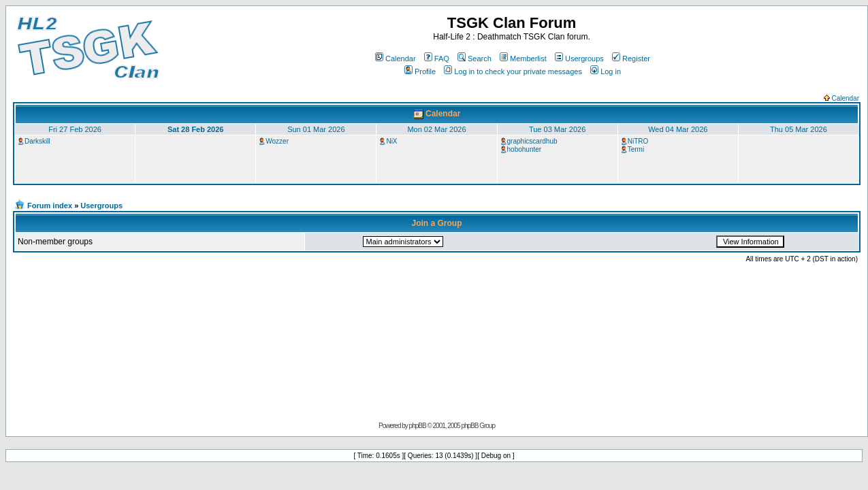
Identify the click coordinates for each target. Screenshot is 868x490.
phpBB (418, 426)
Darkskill (37, 141)
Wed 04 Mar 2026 (678, 129)
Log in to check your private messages (513, 71)
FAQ (437, 59)
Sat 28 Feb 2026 (196, 129)
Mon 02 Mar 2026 (436, 129)
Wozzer (277, 141)
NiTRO (638, 141)
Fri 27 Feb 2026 (75, 129)
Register (631, 59)
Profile (420, 71)
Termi (636, 149)
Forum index (50, 206)
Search (475, 59)
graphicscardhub (532, 141)
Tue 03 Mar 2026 (557, 129)
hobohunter (525, 149)
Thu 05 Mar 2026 (799, 129)
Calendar (396, 59)
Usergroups (579, 59)
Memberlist (523, 59)
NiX (391, 141)
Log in (606, 71)
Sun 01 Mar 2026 (316, 129)
